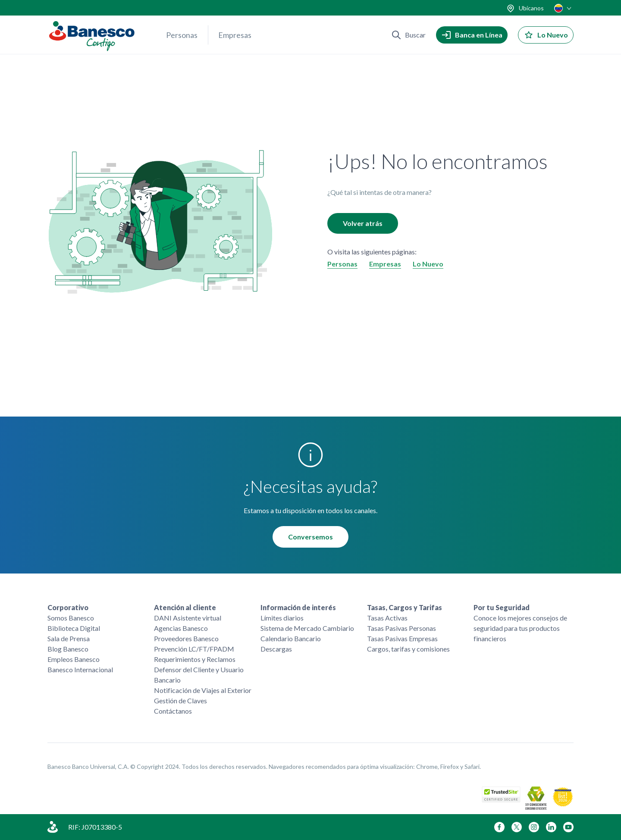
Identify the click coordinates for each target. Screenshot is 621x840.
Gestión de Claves (180, 701)
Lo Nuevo (428, 264)
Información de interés (298, 607)
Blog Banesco (68, 649)
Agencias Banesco (181, 628)
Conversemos (310, 537)
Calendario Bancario (291, 638)
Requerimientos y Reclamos (195, 659)
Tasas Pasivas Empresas (402, 638)
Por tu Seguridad (502, 607)
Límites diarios (282, 618)
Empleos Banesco (74, 659)
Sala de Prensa (69, 638)
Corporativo (68, 607)
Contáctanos (173, 711)
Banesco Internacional (80, 669)
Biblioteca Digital (74, 628)
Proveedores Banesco (186, 638)
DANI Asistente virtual (188, 618)
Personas (182, 35)
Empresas (235, 35)
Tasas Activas (387, 618)
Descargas (276, 649)
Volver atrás (363, 223)
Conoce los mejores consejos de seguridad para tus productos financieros (520, 628)
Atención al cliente (185, 607)
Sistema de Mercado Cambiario (307, 628)
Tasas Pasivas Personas (401, 628)
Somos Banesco (71, 618)
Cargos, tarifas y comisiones (408, 649)
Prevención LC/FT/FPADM (194, 649)
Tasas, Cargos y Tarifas (405, 607)
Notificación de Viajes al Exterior (203, 690)
